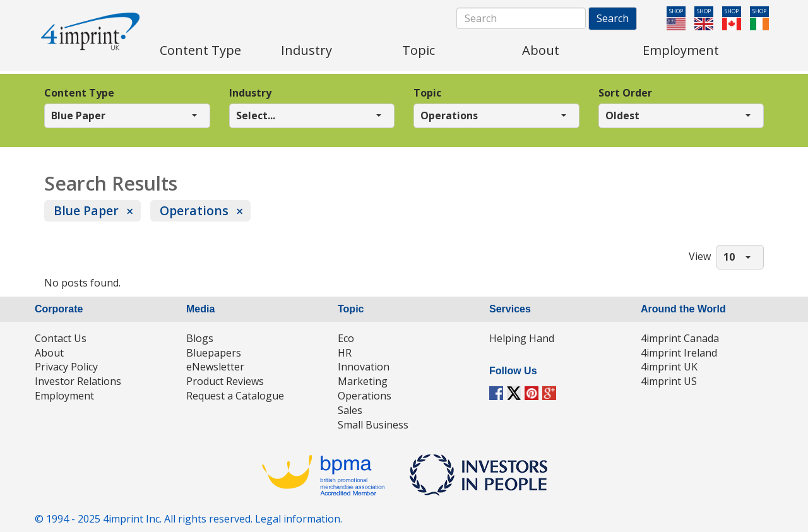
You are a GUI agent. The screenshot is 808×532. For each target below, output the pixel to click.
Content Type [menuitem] (200, 50)
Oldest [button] (622, 115)
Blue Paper (86, 210)
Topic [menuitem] (419, 50)
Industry (250, 93)
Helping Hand (522, 338)
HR (345, 353)
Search (613, 18)
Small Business (373, 425)
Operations (194, 210)
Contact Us (61, 338)
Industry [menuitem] (306, 50)
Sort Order (625, 93)
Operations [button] (449, 115)
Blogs (200, 338)
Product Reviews (225, 381)
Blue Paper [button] (78, 115)
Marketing (363, 381)
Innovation (364, 367)
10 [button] (729, 257)
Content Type (79, 93)
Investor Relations (78, 381)
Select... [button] (256, 115)
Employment (64, 396)
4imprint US (669, 381)
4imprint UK (669, 367)
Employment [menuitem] (681, 50)
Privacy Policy (66, 367)
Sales (350, 410)
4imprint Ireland (679, 353)
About (49, 353)
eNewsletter (215, 367)
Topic (427, 93)
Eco (346, 338)
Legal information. (299, 519)
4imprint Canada (680, 338)
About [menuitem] (541, 50)
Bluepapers (214, 353)
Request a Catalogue (235, 396)
